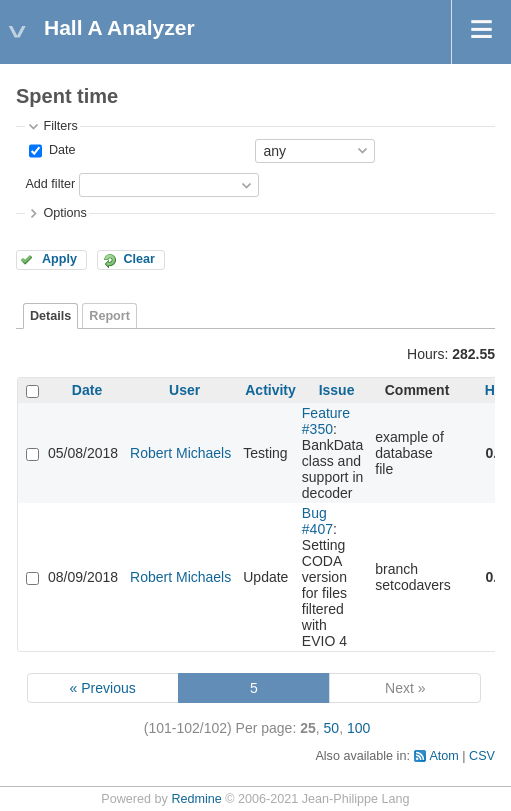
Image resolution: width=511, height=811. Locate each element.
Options (64, 213)
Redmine (196, 799)
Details (50, 316)
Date (60, 150)
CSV (482, 756)
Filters (60, 126)
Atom (443, 756)
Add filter (50, 184)
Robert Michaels (180, 453)
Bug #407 (317, 521)
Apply (59, 259)
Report (109, 316)
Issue (337, 390)
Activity (270, 390)
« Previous (103, 688)
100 (358, 728)
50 (332, 728)
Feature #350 (326, 421)
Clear (139, 259)
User (184, 390)
